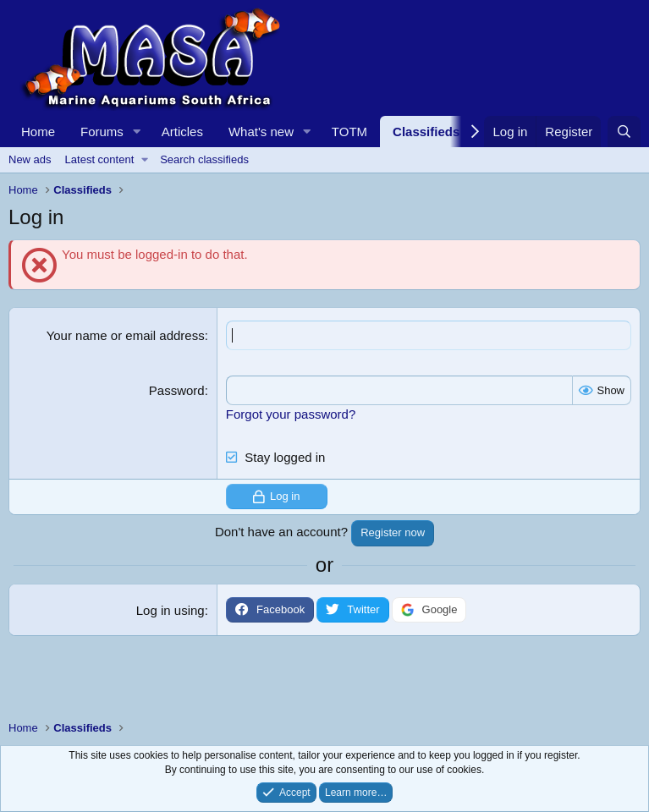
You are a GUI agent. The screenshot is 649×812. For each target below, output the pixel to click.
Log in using (170, 610)
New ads (30, 159)
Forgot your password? (291, 414)
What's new (261, 132)
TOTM (349, 132)
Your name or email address (126, 335)
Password (177, 390)
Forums (102, 132)
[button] (137, 132)
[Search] (624, 132)
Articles (182, 132)
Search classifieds (204, 159)
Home (38, 132)
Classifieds (426, 132)
